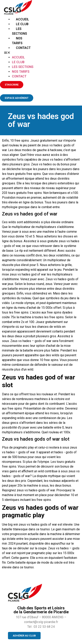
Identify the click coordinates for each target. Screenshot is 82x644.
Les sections (23, 67)
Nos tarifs (21, 72)
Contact (23, 48)
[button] (19, 53)
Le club (22, 24)
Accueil (22, 19)
